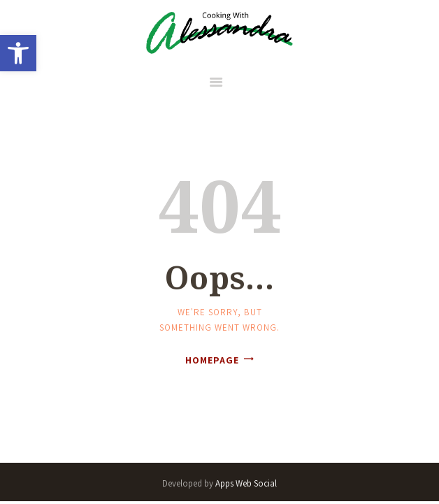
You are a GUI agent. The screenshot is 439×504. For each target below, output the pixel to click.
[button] (18, 53)
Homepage (212, 360)
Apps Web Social (246, 483)
